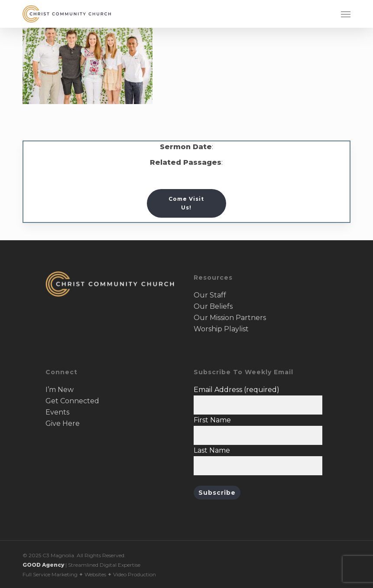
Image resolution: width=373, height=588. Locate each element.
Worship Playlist (221, 329)
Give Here (63, 423)
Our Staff (210, 295)
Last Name (212, 450)
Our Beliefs (213, 306)
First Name (212, 420)
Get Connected (72, 401)
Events (57, 412)
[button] (346, 14)
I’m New (60, 390)
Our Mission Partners (230, 318)
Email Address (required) (237, 390)
